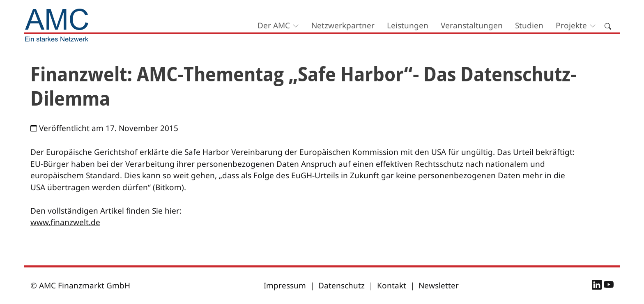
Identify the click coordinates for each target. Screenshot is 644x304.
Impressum (285, 286)
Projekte (571, 25)
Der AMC (274, 25)
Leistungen (408, 25)
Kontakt (392, 286)
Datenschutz (342, 286)
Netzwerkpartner (343, 25)
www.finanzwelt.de (65, 222)
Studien (529, 25)
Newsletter (439, 286)
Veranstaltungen (472, 25)
